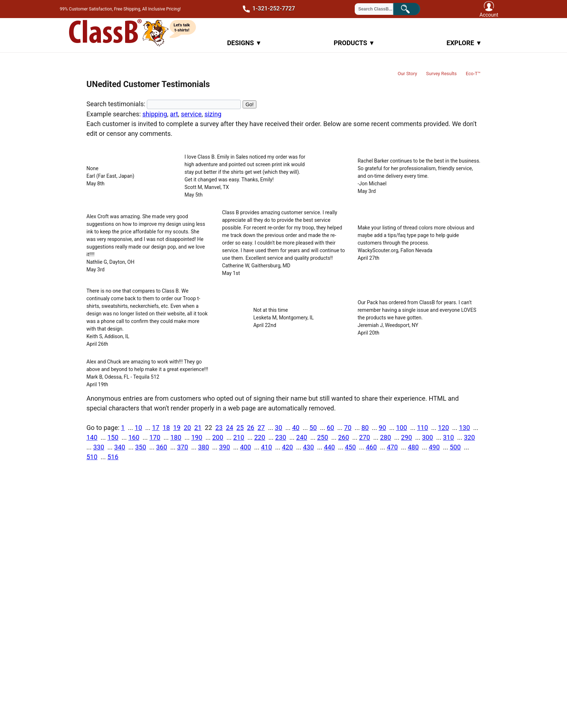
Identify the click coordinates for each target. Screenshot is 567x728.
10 (138, 428)
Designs (244, 43)
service (191, 114)
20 (187, 428)
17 (155, 428)
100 (401, 428)
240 (302, 437)
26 (251, 428)
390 (225, 447)
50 (313, 428)
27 (261, 428)
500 (455, 447)
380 (204, 447)
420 (287, 447)
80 (365, 428)
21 (198, 428)
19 (177, 428)
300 (427, 437)
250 (323, 437)
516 (113, 457)
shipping (155, 114)
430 (308, 447)
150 (113, 437)
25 (240, 428)
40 (296, 428)
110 (422, 428)
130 (464, 428)
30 (278, 428)
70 (348, 428)
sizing (213, 114)
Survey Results (441, 74)
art (174, 114)
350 (141, 447)
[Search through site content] (378, 9)
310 (448, 437)
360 (162, 447)
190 (197, 437)
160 (134, 437)
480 (413, 447)
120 (443, 428)
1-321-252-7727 (266, 9)
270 (364, 437)
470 (392, 447)
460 (371, 447)
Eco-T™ (473, 74)
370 (183, 447)
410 (267, 447)
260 (344, 437)
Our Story (408, 74)
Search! (412, 8)
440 (329, 447)
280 (385, 437)
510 (92, 457)
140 (92, 437)
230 (281, 437)
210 (239, 437)
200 (218, 437)
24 (230, 428)
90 (382, 428)
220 (260, 437)
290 (406, 437)
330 (99, 447)
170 (155, 437)
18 (166, 428)
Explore (464, 43)
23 (219, 428)
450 (350, 447)
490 (434, 447)
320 (469, 437)
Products (354, 43)
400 (246, 447)
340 (120, 447)
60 (331, 428)
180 (176, 437)
